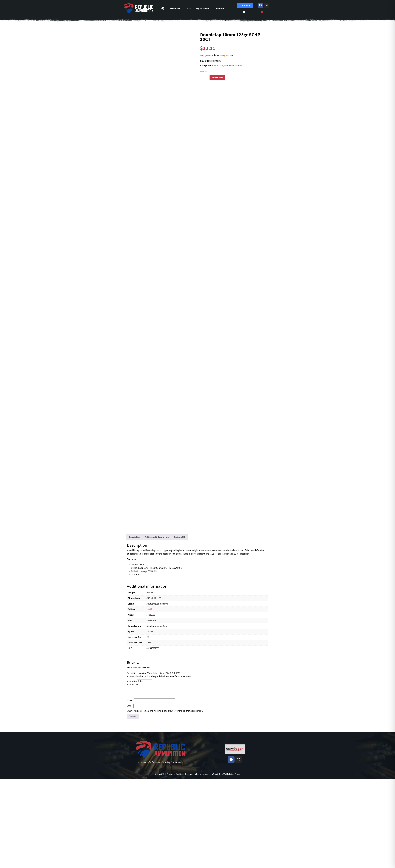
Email (130, 706)
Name (130, 700)
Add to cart (217, 78)
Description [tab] (134, 537)
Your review (133, 685)
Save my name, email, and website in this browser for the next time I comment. (166, 711)
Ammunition (217, 66)
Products (175, 8)
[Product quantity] (204, 78)
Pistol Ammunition (233, 66)
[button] (235, 55)
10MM (149, 609)
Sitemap (190, 774)
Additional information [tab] (157, 537)
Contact (219, 8)
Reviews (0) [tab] (179, 537)
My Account (203, 8)
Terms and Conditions (176, 774)
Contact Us (160, 774)
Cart (188, 8)
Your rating (132, 681)
